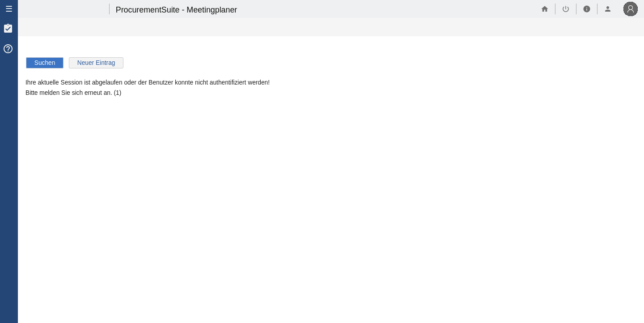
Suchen (45, 63)
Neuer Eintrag (96, 63)
